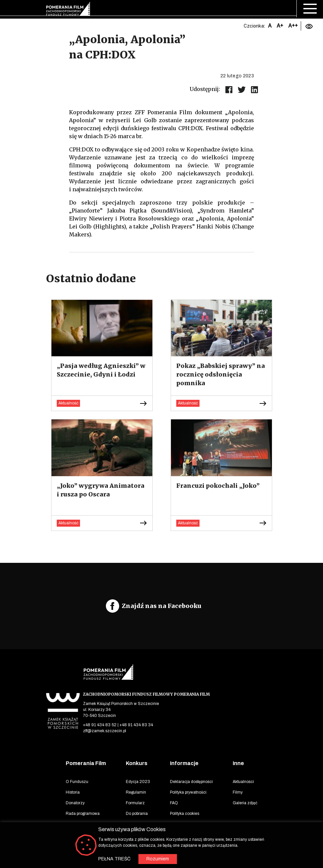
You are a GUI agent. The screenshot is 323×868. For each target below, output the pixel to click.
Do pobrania (137, 814)
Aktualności (243, 782)
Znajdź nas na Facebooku (162, 606)
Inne (238, 763)
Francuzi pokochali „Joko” (218, 486)
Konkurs (137, 763)
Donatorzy (75, 803)
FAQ (174, 803)
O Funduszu (77, 782)
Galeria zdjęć (245, 803)
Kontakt (177, 824)
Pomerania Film (86, 763)
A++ (293, 26)
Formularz (135, 803)
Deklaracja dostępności (191, 782)
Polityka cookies (185, 814)
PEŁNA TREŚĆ (114, 859)
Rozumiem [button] (158, 859)
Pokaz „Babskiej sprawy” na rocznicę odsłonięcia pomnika (221, 374)
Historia (73, 792)
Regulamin (136, 792)
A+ (280, 26)
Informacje (184, 763)
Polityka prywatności (188, 792)
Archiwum (135, 824)
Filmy (238, 792)
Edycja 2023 (138, 782)
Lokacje (73, 824)
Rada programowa (83, 814)
